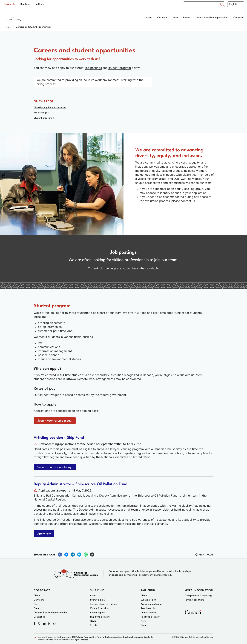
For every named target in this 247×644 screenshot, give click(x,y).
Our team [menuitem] (162, 18)
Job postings (40, 113)
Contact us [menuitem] (239, 18)
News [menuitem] (175, 18)
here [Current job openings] (135, 268)
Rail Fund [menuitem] (40, 4)
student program (120, 68)
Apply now (44, 534)
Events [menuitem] (187, 18)
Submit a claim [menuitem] (98, 600)
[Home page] (28, 18)
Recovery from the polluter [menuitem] (104, 604)
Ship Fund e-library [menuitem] (100, 617)
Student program (43, 118)
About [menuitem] (149, 18)
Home (8, 27)
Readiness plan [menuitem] (148, 608)
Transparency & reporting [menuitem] (198, 596)
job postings (94, 68)
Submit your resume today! (55, 421)
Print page (206, 555)
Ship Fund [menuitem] (25, 4)
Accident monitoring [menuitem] (151, 604)
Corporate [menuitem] (10, 4)
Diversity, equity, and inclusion (50, 108)
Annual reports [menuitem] (98, 613)
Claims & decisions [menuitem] (100, 608)
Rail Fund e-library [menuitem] (150, 617)
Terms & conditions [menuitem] (194, 600)
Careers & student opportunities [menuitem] (212, 18)
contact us (188, 201)
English (233, 4)
